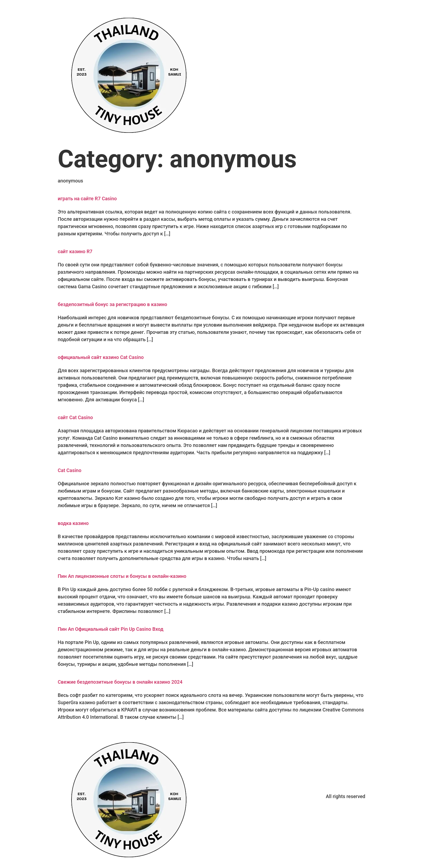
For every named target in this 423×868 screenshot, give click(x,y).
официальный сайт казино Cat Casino (101, 357)
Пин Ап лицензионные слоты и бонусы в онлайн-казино (122, 576)
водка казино (73, 523)
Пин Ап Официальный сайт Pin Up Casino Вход (111, 629)
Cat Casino (70, 470)
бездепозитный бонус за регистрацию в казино (112, 304)
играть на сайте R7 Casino (87, 199)
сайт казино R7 (75, 251)
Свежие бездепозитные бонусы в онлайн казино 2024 (120, 682)
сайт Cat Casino (75, 417)
